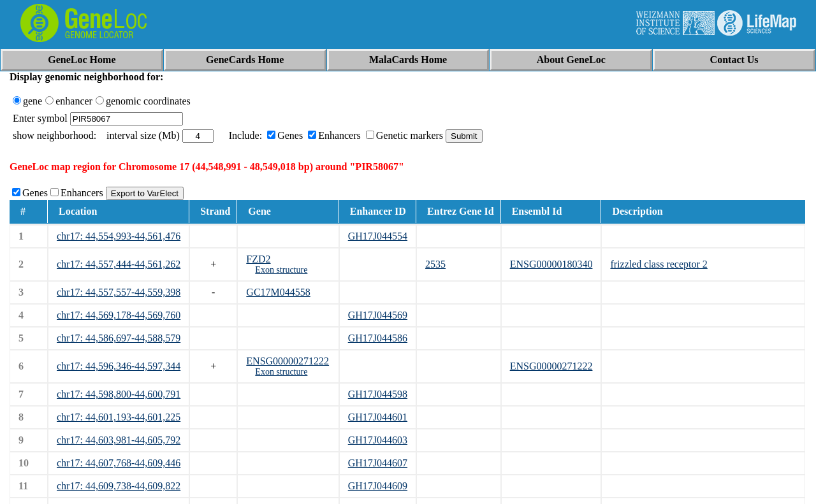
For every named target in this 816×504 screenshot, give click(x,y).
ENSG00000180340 (551, 264)
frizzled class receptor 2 (659, 264)
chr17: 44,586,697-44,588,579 (119, 338)
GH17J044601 (378, 417)
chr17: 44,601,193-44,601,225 (119, 417)
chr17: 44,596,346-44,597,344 (119, 366)
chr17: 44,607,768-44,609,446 (119, 463)
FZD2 (258, 259)
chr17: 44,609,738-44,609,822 (119, 486)
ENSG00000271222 (288, 361)
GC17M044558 (278, 292)
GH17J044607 (378, 463)
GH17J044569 (378, 315)
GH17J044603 (378, 440)
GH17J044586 (378, 338)
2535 (435, 264)
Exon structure (281, 270)
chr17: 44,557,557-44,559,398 (119, 292)
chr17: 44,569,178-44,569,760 (119, 315)
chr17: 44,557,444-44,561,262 (119, 264)
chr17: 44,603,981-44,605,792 (119, 440)
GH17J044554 (378, 236)
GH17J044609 (378, 486)
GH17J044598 (378, 394)
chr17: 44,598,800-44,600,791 (119, 394)
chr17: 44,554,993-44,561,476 (119, 236)
